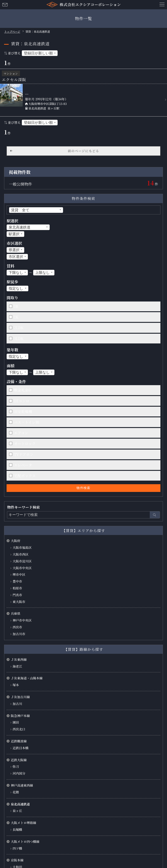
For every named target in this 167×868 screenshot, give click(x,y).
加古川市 (19, 634)
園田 (16, 722)
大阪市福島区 (22, 547)
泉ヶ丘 (17, 811)
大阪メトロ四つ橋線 (25, 841)
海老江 (17, 666)
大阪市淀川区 (22, 561)
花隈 (16, 792)
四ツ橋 (17, 848)
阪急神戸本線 (20, 716)
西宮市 (17, 627)
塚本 (16, 685)
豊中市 (17, 581)
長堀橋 (17, 829)
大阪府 (15, 541)
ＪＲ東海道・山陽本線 (27, 678)
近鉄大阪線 (19, 760)
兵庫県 (15, 613)
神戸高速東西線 (22, 785)
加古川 (17, 704)
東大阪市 (19, 602)
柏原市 (17, 588)
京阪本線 (17, 860)
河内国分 (19, 773)
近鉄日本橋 (20, 748)
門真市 (17, 595)
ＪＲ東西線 (19, 659)
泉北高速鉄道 (20, 804)
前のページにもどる (83, 151)
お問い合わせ (5, 5)
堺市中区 (19, 574)
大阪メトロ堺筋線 (23, 823)
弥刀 (16, 766)
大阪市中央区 (22, 568)
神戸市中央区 (22, 620)
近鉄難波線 (19, 741)
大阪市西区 (20, 554)
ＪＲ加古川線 (20, 697)
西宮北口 (19, 729)
